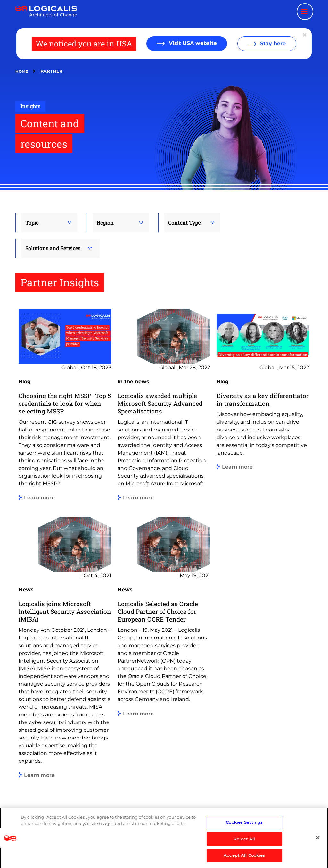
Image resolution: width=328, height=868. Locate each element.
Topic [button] (32, 223)
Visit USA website (192, 43)
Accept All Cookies (244, 858)
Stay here (272, 43)
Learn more (39, 498)
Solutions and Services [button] (53, 248)
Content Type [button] (184, 223)
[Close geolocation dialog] (305, 35)
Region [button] (105, 223)
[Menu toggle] (305, 12)
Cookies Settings (244, 824)
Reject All (244, 841)
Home (22, 71)
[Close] (318, 840)
